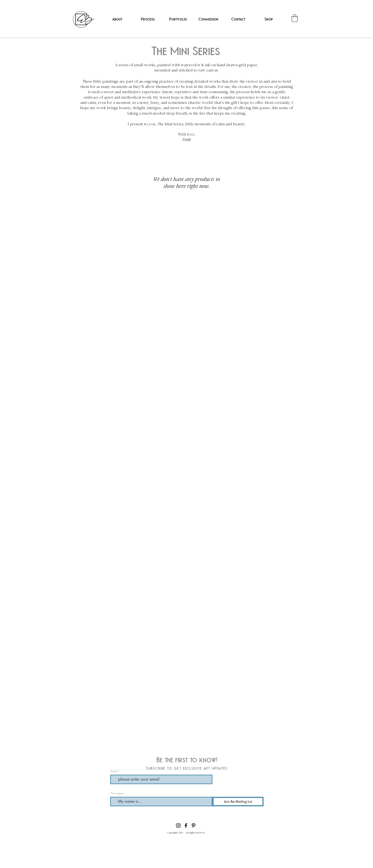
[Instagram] (178, 825)
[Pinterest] (194, 825)
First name (117, 793)
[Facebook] (186, 825)
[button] (178, 19)
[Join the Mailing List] (238, 802)
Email (114, 771)
